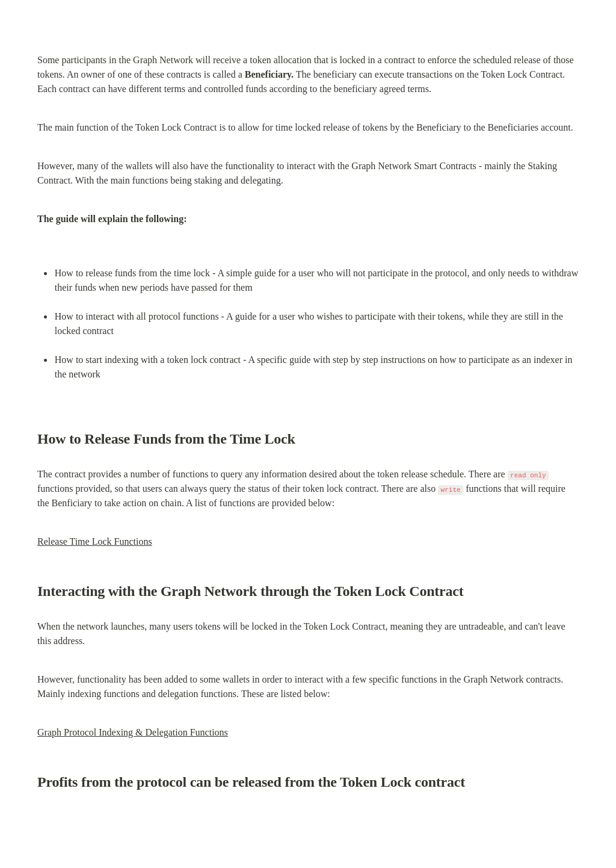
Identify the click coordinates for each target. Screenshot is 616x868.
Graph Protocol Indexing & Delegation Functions (133, 732)
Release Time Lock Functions (95, 541)
